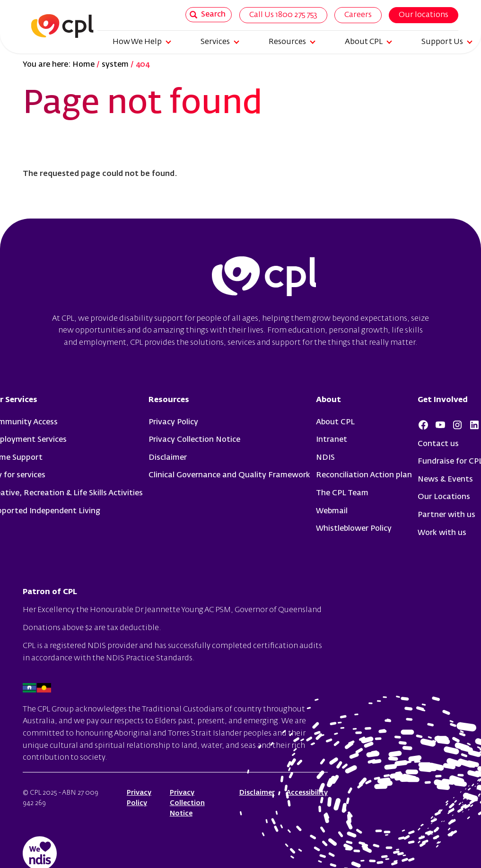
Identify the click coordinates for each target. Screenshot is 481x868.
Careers (358, 15)
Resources (292, 42)
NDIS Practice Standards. (150, 658)
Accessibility (307, 793)
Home (83, 65)
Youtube (440, 425)
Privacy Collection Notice (194, 440)
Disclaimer (168, 458)
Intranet (332, 440)
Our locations (424, 15)
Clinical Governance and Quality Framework (229, 475)
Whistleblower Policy (354, 529)
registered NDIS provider (94, 646)
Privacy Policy (173, 422)
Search (208, 15)
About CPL (368, 42)
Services (220, 42)
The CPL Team (342, 493)
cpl (264, 278)
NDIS (325, 458)
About (328, 400)
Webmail (332, 511)
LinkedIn (474, 425)
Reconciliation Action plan (364, 475)
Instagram (457, 425)
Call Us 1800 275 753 (283, 15)
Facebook (423, 425)
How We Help (142, 42)
